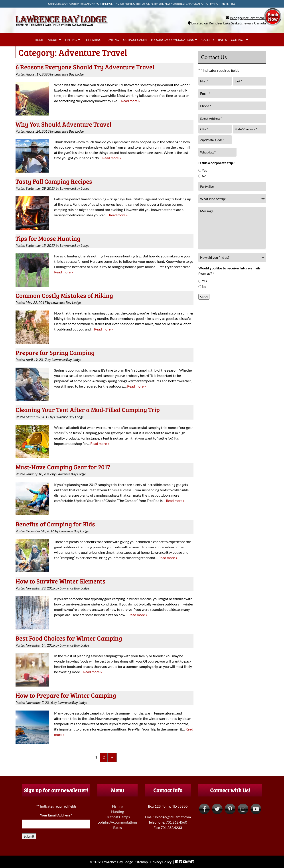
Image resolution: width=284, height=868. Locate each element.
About (53, 40)
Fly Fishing (93, 40)
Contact (238, 40)
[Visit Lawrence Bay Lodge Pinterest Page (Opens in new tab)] (230, 809)
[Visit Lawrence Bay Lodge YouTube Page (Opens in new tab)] (256, 809)
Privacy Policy (161, 862)
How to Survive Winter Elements (60, 581)
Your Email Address (56, 815)
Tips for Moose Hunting (48, 238)
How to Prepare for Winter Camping (66, 695)
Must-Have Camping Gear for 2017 (63, 467)
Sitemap (142, 862)
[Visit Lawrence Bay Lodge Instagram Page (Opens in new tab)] (243, 809)
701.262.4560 (176, 822)
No (204, 176)
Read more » (130, 101)
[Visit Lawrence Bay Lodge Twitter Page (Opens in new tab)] (217, 809)
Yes (204, 170)
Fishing (71, 40)
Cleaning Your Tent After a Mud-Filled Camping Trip (88, 410)
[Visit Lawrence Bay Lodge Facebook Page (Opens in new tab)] (204, 809)
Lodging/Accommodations (172, 40)
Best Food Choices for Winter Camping (69, 638)
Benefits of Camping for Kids (55, 524)
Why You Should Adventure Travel (63, 124)
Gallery (208, 40)
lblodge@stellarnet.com (248, 18)
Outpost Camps (135, 40)
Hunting (112, 40)
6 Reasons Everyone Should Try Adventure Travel (85, 67)
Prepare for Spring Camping (55, 352)
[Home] (62, 27)
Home (39, 40)
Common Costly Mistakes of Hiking (64, 295)
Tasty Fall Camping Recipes (54, 181)
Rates (222, 40)
